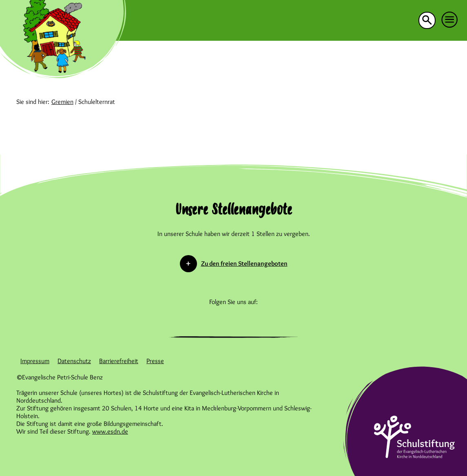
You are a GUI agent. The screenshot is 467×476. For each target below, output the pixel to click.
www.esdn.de (110, 431)
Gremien (62, 102)
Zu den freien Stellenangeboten (244, 263)
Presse (155, 361)
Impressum (35, 361)
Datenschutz (74, 361)
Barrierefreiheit (119, 361)
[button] (450, 20)
